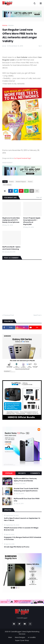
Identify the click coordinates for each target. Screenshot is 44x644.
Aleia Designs (20, 637)
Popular (9, 473)
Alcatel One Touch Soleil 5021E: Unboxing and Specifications (26, 490)
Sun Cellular (7, 185)
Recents (22, 473)
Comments (35, 473)
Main (10, 637)
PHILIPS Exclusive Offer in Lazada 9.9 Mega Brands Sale (21, 529)
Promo (30, 182)
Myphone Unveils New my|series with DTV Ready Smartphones (11, 220)
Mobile (11, 25)
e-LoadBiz (32, 637)
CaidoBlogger (16, 632)
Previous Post (9, 315)
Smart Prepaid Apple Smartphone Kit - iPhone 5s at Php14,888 (32, 221)
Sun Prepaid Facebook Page (22, 158)
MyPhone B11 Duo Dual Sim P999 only (27, 500)
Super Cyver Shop (22, 640)
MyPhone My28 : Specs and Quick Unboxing (11, 248)
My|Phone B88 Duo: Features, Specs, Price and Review (25, 480)
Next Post (37, 315)
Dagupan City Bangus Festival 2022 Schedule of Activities (23, 538)
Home (5, 25)
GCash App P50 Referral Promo (17, 547)
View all (39, 197)
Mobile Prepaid (21, 182)
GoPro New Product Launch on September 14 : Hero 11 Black (22, 519)
